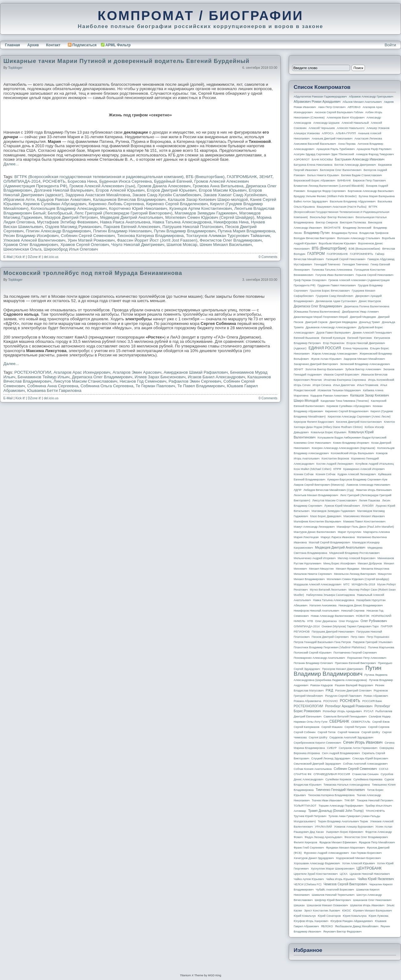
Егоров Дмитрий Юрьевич (172, 190)
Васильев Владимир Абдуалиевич (353, 201)
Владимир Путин (317, 233)
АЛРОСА (328, 133)
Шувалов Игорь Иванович (367, 905)
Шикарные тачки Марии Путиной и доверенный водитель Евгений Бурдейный (126, 61)
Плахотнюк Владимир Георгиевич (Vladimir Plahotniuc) (330, 647)
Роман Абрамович (376, 696)
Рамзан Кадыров (322, 685)
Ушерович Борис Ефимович (345, 832)
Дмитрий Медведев (363, 317)
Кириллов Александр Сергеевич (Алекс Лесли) (359, 417)
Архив (33, 45)
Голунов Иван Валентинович (335, 275)
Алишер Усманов (378, 128)
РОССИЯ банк (372, 701)
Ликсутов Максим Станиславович (86, 381)
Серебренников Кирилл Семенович (317, 743)
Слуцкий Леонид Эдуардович (331, 758)
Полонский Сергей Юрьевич (312, 653)
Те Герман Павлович (155, 386)
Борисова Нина (82, 181)
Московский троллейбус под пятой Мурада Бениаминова (93, 273)
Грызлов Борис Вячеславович (330, 291)
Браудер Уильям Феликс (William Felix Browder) (325, 196)
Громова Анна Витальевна (218, 186)
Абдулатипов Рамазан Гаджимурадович (320, 97)
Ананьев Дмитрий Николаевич (332, 139)
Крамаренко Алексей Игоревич (364, 469)
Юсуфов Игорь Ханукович (311, 921)
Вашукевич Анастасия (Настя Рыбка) (342, 207)
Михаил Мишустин (321, 569)
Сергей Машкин (332, 727)
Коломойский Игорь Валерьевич (353, 453)
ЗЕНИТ (266, 177)
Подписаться (82, 45)
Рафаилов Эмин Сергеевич (195, 381)
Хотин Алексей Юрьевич (359, 863)
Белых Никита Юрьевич (323, 175)
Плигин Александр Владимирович (58, 231)
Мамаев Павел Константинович (364, 521)
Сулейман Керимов (338, 779)
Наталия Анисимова (323, 605)
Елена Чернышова (356, 348)
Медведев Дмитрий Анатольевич (131, 217)
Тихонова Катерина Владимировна (151, 236)
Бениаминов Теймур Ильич (43, 377)
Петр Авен (358, 637)
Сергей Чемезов (348, 732)
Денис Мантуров (370, 301)
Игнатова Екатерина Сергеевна (345, 380)
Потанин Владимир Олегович (313, 663)
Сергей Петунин (355, 727)
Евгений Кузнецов (333, 338)
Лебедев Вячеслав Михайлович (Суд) (329, 490)
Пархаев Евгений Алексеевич (132, 227)
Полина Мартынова (381, 647)
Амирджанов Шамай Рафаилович (196, 372)
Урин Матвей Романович (91, 240)
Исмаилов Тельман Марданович (339, 390)
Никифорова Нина (231, 222)
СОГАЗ (384, 769)
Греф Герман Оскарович (310, 280)
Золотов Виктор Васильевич (324, 369)
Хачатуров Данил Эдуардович (314, 858)
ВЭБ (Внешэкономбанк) (364, 249)
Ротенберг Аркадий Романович (349, 706)
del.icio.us (51, 257)
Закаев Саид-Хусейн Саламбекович (167, 195)
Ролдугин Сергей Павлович (343, 696)
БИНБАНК (344, 181)
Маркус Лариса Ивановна (338, 537)
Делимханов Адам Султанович (336, 301)
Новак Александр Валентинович (333, 616)
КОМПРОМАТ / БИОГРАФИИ (200, 15)
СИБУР (332, 748)
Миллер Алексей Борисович (357, 558)
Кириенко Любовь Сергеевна (116, 204)
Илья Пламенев (368, 385)
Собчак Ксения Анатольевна (313, 769)
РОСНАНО (331, 701)
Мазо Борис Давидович (326, 516)
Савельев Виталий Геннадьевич (345, 716)
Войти (390, 45)
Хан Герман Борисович (366, 853)
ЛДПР (298, 490)
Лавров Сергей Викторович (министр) (319, 485)
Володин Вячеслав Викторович (314, 238)
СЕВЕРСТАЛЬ (361, 722)
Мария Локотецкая (306, 537)
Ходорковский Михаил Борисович (358, 858)
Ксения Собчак (325, 474)
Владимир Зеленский (357, 228)
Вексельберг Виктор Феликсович (332, 217)
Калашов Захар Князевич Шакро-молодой (208, 199)
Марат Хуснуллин (349, 532)
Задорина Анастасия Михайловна (98, 195)
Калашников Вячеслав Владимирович (129, 199)
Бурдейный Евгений (173, 181)
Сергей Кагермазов (306, 727)
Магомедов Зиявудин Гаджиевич (206, 213)
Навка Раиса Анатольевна (125, 222)
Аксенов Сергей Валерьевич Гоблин (339, 112)
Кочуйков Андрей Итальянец (374, 464)
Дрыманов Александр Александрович (331, 327)
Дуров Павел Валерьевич (334, 333)
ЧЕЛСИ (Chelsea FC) (308, 884)
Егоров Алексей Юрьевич (120, 190)
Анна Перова (347, 144)
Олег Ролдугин (349, 621)
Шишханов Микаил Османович (327, 905)
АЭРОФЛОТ (302, 160)
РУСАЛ (368, 711)
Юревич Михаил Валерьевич (373, 911)
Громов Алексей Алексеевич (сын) (102, 186)
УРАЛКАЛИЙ (323, 827)
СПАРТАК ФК (303, 774)
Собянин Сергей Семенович (88, 236)
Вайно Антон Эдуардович (311, 201)
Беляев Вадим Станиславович (362, 175)
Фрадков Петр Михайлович (377, 842)
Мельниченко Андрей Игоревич (315, 558)
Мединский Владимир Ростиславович (355, 553)
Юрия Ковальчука (355, 916)
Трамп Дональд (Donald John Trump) (336, 811)
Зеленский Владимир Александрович (365, 364)
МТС (346, 584)
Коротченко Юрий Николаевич (138, 208)
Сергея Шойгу (318, 737)
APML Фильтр (118, 45)
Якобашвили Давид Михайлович (357, 926)
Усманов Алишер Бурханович (354, 827)
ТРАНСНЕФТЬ (375, 811)
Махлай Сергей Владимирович (329, 542)
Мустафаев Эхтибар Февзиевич (67, 222)
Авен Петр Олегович (332, 107)
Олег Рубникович (374, 621)
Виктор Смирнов (327, 222)
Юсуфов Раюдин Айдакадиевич (352, 921)
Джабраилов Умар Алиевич (360, 312)
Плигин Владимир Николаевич (122, 231)
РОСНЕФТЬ (54, 181)
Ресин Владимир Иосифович (31, 236)
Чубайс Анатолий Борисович (335, 890)
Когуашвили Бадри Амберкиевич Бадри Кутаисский (352, 438)
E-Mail (8, 257)
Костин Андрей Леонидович (335, 464)
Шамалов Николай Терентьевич (333, 895)
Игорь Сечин (302, 385)
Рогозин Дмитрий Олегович (353, 691)
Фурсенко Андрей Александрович (326, 853)
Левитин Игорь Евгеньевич (374, 490)
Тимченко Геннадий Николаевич (340, 790)
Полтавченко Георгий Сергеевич (355, 653)
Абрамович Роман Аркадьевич (317, 102)
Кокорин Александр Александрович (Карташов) (344, 448)
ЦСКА (343, 874)
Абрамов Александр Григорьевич (371, 97)
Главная (12, 45)
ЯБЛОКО (327, 926)
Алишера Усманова (307, 133)
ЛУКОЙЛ (368, 506)
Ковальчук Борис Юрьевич (329, 432)
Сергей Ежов (381, 722)
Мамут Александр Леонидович (314, 527)
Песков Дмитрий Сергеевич (330, 637)
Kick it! (20, 257)
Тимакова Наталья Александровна (347, 785)
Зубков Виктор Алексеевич (363, 369)
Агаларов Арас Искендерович (82, 372)
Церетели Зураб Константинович (316, 874)
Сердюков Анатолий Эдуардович (351, 737)
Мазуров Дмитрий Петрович (71, 217)
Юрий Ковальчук (305, 916)
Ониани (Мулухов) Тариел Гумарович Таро (350, 626)
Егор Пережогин (334, 343)
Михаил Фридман (348, 569)
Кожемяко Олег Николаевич (312, 443)
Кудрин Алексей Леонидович (357, 474)
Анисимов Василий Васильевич (315, 144)
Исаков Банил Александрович (217, 377)
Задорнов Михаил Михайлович (364, 359)
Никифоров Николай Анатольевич (316, 611)
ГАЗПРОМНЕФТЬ (361, 254)
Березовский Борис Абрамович (314, 181)
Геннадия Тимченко (356, 264)
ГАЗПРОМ (316, 254)
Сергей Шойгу (371, 732)
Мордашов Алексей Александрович (317, 584)
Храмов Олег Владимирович (31, 245)
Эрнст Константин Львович (322, 911)
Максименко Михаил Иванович (364, 516)
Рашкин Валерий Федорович (354, 685)
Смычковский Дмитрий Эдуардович (317, 764)
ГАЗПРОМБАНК (242, 177)
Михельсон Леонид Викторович (355, 574)
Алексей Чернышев (322, 128)
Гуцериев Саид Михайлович (335, 296)
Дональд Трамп (369, 322)
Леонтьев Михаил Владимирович (316, 495)
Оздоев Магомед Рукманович (73, 227)
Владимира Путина (344, 233)
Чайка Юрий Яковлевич (376, 879)
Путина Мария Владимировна (246, 231)
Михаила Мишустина (375, 569)
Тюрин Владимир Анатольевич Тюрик (343, 821)
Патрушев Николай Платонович (193, 227)
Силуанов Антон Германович (358, 748)
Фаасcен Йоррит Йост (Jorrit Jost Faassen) (157, 240)
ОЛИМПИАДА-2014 (22, 181)
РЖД (329, 690)
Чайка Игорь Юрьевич (341, 879)
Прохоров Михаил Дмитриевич (343, 669)
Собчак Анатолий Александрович (365, 764)
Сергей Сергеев (379, 727)
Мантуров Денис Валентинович (315, 532)
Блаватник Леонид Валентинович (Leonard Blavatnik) (329, 186)
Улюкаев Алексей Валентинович (34, 240)
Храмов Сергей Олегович (85, 245)
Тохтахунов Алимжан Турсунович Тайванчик (228, 236)
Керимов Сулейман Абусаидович (55, 204)
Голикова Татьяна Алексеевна (332, 270)
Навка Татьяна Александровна (182, 222)
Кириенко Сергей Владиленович (177, 204)
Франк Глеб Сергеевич (309, 848)
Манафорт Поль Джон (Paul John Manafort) (365, 527)
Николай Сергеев (353, 611)
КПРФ (337, 469)
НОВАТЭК (363, 616)
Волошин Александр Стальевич (358, 238)
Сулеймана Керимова (368, 779)
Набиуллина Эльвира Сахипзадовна (330, 595)
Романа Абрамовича (307, 701)
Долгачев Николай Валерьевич (64, 190)
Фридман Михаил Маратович (345, 848)
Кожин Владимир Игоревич (351, 443)
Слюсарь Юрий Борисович (370, 758)
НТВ (310, 621)
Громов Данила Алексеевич (164, 186)
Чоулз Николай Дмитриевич (138, 245)
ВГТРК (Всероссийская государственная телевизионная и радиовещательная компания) (99, 177)
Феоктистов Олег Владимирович (231, 240)
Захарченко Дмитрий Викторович (316, 364)
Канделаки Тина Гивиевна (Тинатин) (345, 401)
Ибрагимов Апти (19, 199)
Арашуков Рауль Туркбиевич (336, 149)
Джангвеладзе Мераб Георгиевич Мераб (321, 317)
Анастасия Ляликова (368, 139)
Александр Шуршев (327, 123)
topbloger (15, 68)
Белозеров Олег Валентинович (341, 170)
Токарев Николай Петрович (375, 800)
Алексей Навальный (355, 123)
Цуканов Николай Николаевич (370, 874)
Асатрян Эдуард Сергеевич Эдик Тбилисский (324, 154)
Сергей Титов (327, 732)
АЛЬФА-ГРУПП (346, 133)
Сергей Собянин (305, 732)
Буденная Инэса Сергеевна (126, 181)
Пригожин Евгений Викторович (356, 663)
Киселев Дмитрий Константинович (359, 422)
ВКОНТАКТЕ (332, 228)
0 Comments (268, 257)
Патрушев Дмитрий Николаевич (333, 632)
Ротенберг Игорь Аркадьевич (342, 711)
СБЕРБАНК (339, 721)
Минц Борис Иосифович (339, 563)
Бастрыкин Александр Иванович (360, 159)
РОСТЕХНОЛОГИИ (33, 372)
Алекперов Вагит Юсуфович (346, 118)
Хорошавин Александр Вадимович (317, 863)
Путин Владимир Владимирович (185, 231)
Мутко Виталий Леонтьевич (328, 590)
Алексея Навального (351, 128)
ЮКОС (347, 911)
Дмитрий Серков (316, 322)
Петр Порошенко (378, 637)
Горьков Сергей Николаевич (374, 275)
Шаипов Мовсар (182, 245)
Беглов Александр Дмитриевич (355, 165)
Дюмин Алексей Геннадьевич (372, 333)
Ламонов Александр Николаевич (368, 485)
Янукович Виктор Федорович (342, 932)
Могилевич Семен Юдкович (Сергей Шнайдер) (210, 217)
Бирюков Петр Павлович (369, 181)
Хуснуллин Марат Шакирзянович (333, 869)
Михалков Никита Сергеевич (313, 574)
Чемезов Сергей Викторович (345, 884)
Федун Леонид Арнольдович (323, 837)
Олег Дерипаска (326, 621)
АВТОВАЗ (354, 107)
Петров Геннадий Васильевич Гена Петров (322, 642)
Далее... (11, 164)
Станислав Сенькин (366, 774)
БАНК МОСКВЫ (322, 160)
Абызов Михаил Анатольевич (362, 102)
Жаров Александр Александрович (335, 354)
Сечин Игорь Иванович (363, 742)
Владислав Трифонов (374, 233)
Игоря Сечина (322, 385)
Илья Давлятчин (344, 385)
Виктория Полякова (353, 222)
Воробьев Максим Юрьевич (337, 243)
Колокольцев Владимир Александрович (69, 208)
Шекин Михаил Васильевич (226, 245)
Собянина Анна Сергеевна (53, 386)
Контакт (53, 45)
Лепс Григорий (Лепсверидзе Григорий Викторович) (124, 213)
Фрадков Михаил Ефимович (338, 842)
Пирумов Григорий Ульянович (373, 642)
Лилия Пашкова (370, 500)
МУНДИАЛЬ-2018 (363, 584)
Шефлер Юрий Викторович (333, 900)
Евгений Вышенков (306, 338)
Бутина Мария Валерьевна (377, 196)
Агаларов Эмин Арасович (137, 372)
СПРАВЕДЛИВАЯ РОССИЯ (332, 774)
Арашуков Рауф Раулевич (374, 149)
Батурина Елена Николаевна (313, 165)
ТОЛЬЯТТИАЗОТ (305, 806)
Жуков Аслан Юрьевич (326, 359)
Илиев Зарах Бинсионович (160, 377)
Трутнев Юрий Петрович (310, 816)
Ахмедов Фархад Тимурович (375, 154)
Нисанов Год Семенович (143, 381)
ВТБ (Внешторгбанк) (205, 177)
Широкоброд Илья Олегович (71, 249)
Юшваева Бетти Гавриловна (54, 390)
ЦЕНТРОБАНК (369, 868)
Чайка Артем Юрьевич (309, 879)
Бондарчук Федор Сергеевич (326, 191)
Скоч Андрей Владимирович (341, 753)
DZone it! (34, 257)
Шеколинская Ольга (22, 249)
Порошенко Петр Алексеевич (367, 658)
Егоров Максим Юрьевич (223, 190)
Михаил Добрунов (370, 563)
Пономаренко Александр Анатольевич (319, 658)
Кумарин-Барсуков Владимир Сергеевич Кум (357, 480)
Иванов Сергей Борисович (342, 375)
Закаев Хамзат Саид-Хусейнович (235, 195)
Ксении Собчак (304, 474)
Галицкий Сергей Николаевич (345, 259)
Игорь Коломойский (381, 380)
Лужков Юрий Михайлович (342, 506)
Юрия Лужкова (378, 916)
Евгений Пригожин (360, 338)
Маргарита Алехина (377, 532)
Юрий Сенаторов (329, 916)
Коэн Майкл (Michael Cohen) (312, 469)
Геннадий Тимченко (327, 264)
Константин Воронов (335, 459)
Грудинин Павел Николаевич (337, 285)
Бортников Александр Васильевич (371, 191)
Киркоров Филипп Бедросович (314, 422)
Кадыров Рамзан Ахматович (64, 199)
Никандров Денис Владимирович (361, 605)
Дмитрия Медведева (343, 322)
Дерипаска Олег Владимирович (102, 377)
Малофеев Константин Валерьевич (317, 521)
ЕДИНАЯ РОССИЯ (325, 348)
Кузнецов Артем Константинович (201, 208)
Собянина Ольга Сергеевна (107, 386)
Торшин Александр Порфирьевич (341, 806)
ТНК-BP (349, 800)
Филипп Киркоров (305, 842)
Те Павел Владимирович (201, 386)
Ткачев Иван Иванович (327, 800)
